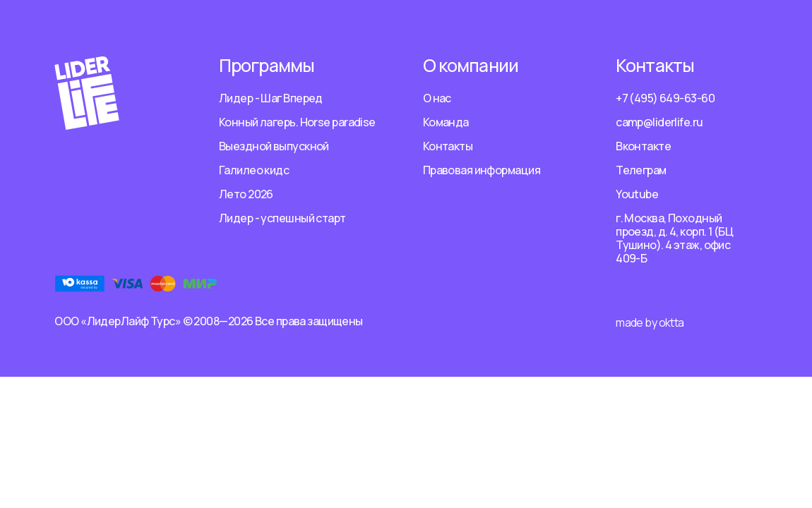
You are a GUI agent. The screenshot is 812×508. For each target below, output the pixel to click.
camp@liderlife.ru (659, 122)
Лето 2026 (246, 194)
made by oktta (650, 322)
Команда (446, 122)
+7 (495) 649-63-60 (665, 98)
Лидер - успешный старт (282, 218)
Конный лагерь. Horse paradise (297, 122)
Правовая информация (482, 170)
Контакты (448, 146)
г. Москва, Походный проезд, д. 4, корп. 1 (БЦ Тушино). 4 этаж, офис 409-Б (674, 238)
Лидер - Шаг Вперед (271, 98)
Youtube (637, 194)
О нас (437, 98)
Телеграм (641, 170)
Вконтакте (643, 146)
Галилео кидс (254, 170)
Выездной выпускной (274, 146)
